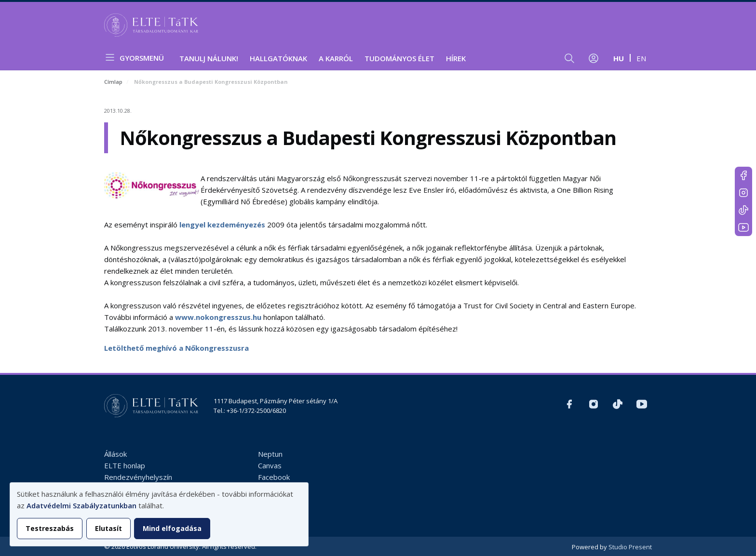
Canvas (270, 465)
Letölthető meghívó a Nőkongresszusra (176, 348)
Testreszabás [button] (50, 528)
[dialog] (159, 514)
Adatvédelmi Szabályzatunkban (81, 505)
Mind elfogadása (172, 528)
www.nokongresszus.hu (218, 317)
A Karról (336, 58)
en (641, 58)
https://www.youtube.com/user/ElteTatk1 (743, 227)
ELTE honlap (125, 465)
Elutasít (108, 528)
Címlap (113, 82)
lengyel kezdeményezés (222, 225)
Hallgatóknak (278, 58)
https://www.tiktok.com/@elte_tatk (743, 210)
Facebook (274, 477)
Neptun (270, 454)
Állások (115, 454)
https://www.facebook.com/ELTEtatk (743, 175)
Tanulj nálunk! (209, 58)
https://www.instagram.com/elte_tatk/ (743, 193)
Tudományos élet (399, 58)
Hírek (456, 58)
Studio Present (630, 547)
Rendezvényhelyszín (138, 477)
